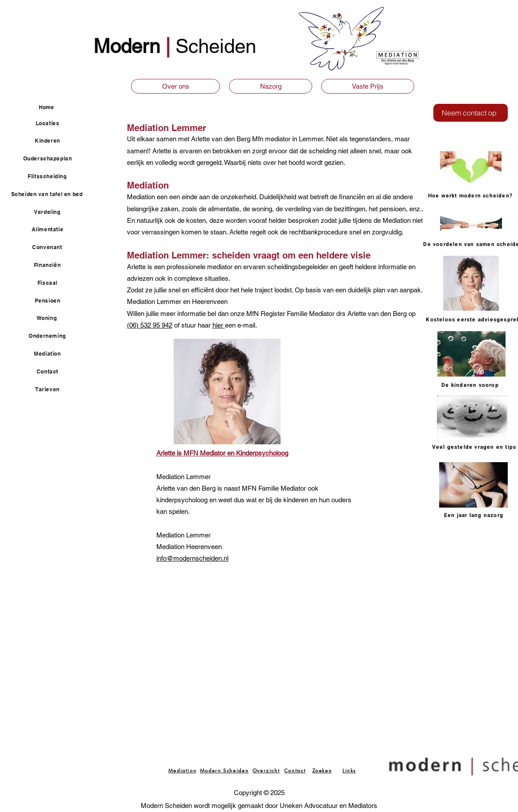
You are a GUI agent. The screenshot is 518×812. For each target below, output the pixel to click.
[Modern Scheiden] (224, 770)
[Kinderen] (53, 141)
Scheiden (216, 46)
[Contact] (53, 372)
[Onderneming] (53, 336)
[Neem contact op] (471, 113)
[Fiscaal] (53, 283)
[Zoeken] (322, 770)
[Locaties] (53, 123)
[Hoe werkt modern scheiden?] (471, 196)
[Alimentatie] (53, 230)
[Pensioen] (53, 301)
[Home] (60, 107)
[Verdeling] (53, 212)
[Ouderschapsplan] (53, 159)
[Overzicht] (266, 770)
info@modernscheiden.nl (192, 558)
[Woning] (52, 318)
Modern (129, 46)
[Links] (349, 770)
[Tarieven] (53, 390)
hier (219, 325)
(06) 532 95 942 (150, 325)
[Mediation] (53, 354)
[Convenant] (53, 247)
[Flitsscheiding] (53, 176)
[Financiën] (53, 265)
